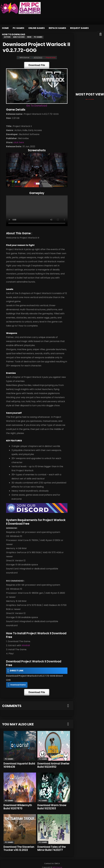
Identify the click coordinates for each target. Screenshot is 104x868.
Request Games (79, 28)
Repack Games (57, 28)
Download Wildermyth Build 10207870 (18, 800)
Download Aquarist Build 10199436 (20, 758)
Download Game (18, 679)
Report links (50, 57)
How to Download (14, 34)
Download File (37, 65)
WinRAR (25, 647)
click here (18, 143)
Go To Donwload (37, 106)
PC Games (18, 28)
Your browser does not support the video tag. (37, 212)
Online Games (36, 28)
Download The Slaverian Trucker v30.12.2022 (19, 842)
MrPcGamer (54, 864)
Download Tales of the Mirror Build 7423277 (52, 842)
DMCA (57, 857)
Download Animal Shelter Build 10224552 (52, 758)
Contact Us (49, 857)
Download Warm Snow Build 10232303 (52, 800)
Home (5, 28)
